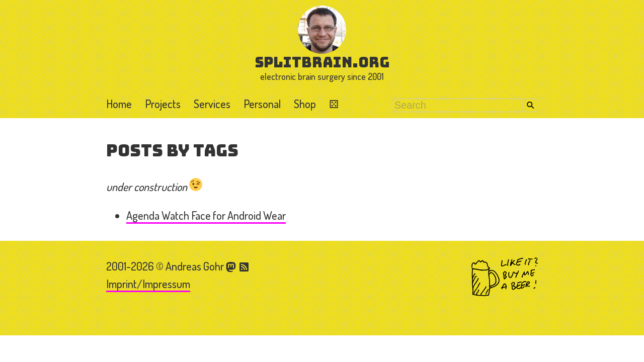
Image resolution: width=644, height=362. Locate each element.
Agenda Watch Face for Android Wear (206, 215)
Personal (262, 104)
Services (212, 104)
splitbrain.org (322, 62)
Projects (163, 104)
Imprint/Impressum (148, 284)
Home (119, 104)
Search (531, 105)
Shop (305, 104)
